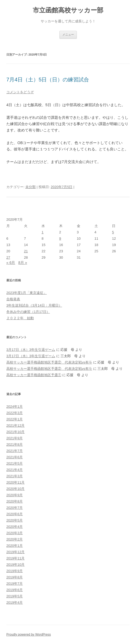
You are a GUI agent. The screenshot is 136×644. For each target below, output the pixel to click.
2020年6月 (15, 514)
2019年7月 (15, 584)
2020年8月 (15, 501)
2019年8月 (15, 577)
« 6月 (11, 263)
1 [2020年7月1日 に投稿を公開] (42, 232)
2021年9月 (15, 438)
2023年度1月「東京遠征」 (27, 293)
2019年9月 (15, 571)
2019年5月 (15, 596)
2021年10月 (15, 432)
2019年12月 (15, 552)
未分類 (31, 187)
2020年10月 (15, 489)
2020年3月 (15, 533)
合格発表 (13, 299)
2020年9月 (15, 495)
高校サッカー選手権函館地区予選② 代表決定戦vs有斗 (49, 362)
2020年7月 (15, 508)
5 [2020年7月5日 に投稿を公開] (113, 232)
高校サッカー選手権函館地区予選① (34, 375)
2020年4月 (15, 527)
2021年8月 (15, 444)
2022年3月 (15, 413)
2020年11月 (15, 482)
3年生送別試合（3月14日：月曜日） (34, 305)
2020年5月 (15, 520)
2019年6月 (15, 590)
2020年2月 (15, 539)
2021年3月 (15, 476)
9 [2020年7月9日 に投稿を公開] (60, 239)
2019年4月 (15, 603)
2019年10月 (15, 565)
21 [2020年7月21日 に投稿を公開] (26, 251)
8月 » (23, 263)
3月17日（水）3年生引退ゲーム (31, 350)
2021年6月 (15, 457)
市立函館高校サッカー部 (68, 10)
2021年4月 (15, 470)
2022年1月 (15, 419)
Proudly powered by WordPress (29, 635)
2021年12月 (15, 426)
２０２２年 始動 (20, 318)
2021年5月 (15, 463)
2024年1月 (15, 407)
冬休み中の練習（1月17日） (28, 312)
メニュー (68, 35)
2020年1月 (15, 546)
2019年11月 (15, 558)
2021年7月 (15, 451)
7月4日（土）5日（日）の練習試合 (48, 80)
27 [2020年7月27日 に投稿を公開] (8, 257)
